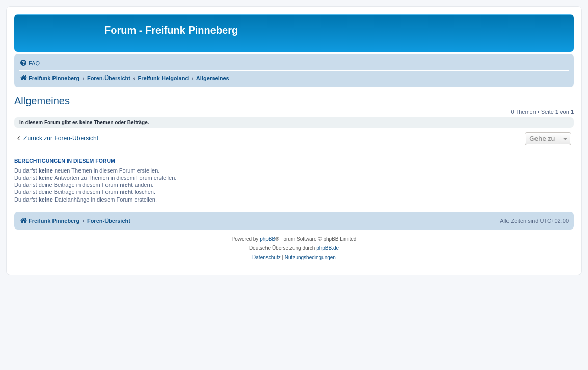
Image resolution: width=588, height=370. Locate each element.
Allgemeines (42, 101)
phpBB (268, 239)
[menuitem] (30, 63)
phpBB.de (328, 248)
